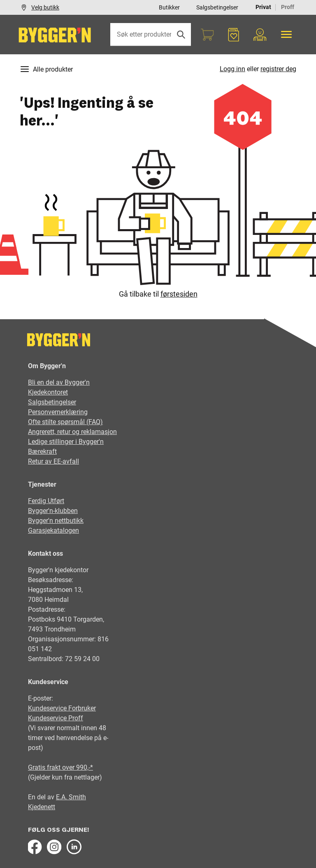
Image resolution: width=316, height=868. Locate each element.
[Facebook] (35, 847)
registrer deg (278, 69)
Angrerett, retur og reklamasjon (72, 432)
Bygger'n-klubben (53, 511)
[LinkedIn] (74, 847)
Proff (288, 7)
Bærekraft (42, 451)
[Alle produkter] (286, 35)
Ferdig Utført (46, 501)
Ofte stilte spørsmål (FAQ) (65, 422)
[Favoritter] (234, 35)
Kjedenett (42, 807)
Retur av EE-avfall (53, 461)
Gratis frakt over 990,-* (60, 767)
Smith (77, 797)
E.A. (62, 797)
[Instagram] (54, 847)
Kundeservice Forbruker (62, 708)
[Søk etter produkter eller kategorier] (151, 35)
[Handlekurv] (207, 35)
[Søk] (181, 35)
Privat (263, 7)
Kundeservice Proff (56, 718)
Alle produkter (46, 69)
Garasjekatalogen (53, 530)
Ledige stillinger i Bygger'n (66, 442)
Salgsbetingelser (217, 7)
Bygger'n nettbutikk (56, 521)
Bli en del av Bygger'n (59, 382)
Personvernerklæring (58, 412)
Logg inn (232, 69)
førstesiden (179, 294)
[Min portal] (260, 35)
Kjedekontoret (48, 392)
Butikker (169, 7)
